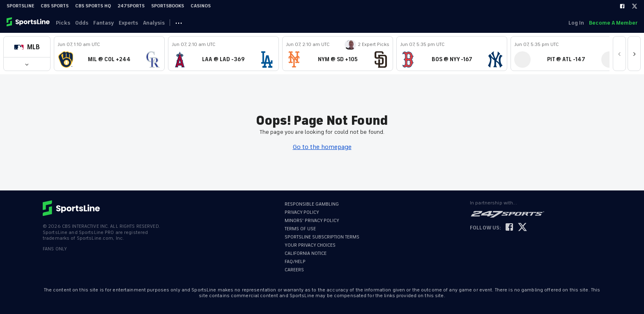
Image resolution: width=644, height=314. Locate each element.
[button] (27, 47)
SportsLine (20, 6)
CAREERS (294, 270)
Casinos (201, 6)
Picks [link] (65, 23)
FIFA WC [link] (282, 23)
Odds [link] (85, 23)
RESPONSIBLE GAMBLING (312, 204)
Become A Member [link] (613, 23)
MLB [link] (197, 23)
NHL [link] (250, 23)
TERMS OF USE (300, 229)
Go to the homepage (322, 147)
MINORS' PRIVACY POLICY (312, 221)
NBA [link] (224, 23)
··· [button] (360, 23)
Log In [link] (575, 23)
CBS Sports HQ (93, 6)
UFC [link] (314, 23)
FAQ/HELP (295, 262)
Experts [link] (135, 23)
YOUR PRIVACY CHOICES (310, 245)
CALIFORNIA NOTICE (306, 253)
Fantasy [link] (108, 23)
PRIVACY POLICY (302, 212)
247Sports (131, 6)
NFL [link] (340, 23)
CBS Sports (55, 6)
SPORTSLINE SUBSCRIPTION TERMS (322, 237)
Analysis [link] (162, 23)
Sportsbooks (168, 6)
